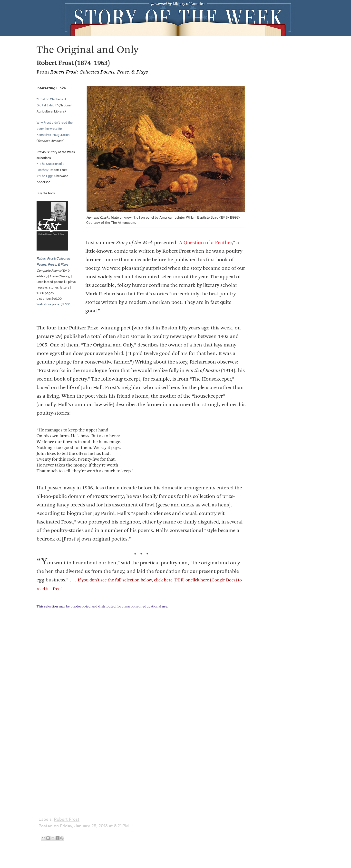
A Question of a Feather (205, 243)
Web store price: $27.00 (53, 304)
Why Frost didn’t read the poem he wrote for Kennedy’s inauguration (55, 128)
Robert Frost (67, 819)
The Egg (46, 176)
